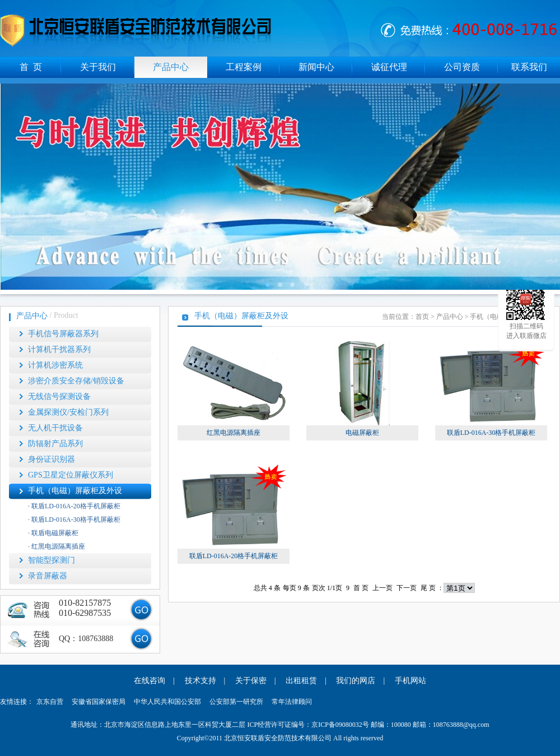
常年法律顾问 (292, 702)
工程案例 (244, 67)
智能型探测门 (52, 560)
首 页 (31, 67)
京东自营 (50, 702)
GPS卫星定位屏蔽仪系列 (71, 475)
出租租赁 (301, 681)
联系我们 (529, 67)
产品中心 (171, 67)
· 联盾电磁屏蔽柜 (53, 533)
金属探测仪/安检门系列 (68, 412)
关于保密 (251, 681)
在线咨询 (150, 681)
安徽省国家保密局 (99, 702)
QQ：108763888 (86, 639)
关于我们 (98, 67)
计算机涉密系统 (55, 365)
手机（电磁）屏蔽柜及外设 (75, 491)
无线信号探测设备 (59, 396)
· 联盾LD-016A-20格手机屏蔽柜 (74, 506)
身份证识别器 (52, 459)
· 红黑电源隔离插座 (57, 546)
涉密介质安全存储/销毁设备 (76, 381)
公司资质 (462, 67)
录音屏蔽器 (48, 576)
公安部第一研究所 (236, 702)
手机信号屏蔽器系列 (63, 334)
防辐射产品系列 (55, 444)
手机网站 (410, 681)
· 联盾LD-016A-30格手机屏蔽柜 (74, 520)
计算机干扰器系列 (59, 349)
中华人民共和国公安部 (167, 702)
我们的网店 (356, 681)
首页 (422, 317)
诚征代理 (389, 67)
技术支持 (200, 681)
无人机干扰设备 (55, 428)
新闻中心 (316, 67)
